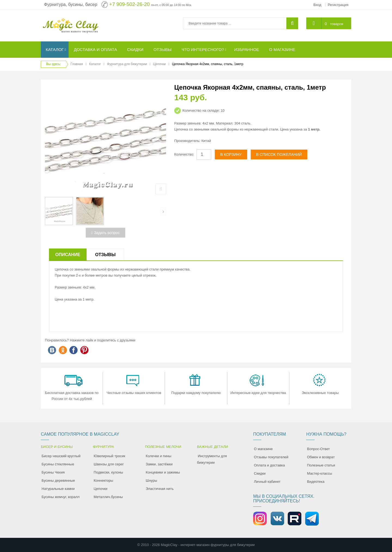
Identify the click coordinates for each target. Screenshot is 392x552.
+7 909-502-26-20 (129, 4)
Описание (68, 255)
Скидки (260, 473)
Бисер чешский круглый (61, 456)
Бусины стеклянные (58, 464)
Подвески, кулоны (108, 472)
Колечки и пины (158, 456)
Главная (77, 64)
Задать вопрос (105, 233)
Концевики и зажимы (163, 472)
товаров (336, 24)
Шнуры (151, 480)
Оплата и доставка (269, 465)
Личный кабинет (267, 482)
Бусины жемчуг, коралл (61, 497)
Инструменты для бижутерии (212, 459)
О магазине (263, 449)
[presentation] (48, 211)
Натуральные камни (58, 489)
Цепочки (159, 64)
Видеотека (316, 482)
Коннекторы (103, 480)
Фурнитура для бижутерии (127, 64)
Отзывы (105, 255)
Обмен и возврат (321, 457)
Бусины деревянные (58, 480)
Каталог (95, 64)
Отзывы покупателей (271, 457)
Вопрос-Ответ (318, 449)
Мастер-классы (320, 473)
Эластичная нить (160, 489)
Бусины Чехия (53, 472)
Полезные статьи (321, 465)
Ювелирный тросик (109, 456)
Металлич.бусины (108, 497)
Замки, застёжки (159, 464)
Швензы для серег (109, 464)
